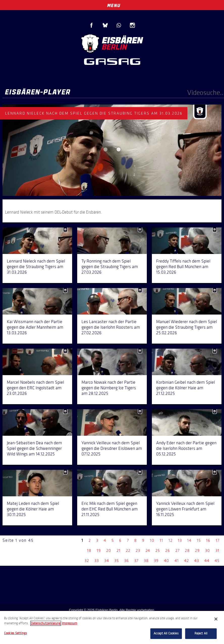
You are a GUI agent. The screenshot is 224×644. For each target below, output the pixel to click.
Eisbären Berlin (112, 43)
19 (99, 550)
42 (187, 561)
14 (189, 540)
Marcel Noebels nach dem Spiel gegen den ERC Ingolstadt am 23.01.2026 (35, 388)
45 (217, 561)
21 (119, 550)
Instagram (132, 25)
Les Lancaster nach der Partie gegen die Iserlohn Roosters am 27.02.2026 (111, 327)
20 (109, 550)
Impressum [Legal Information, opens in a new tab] (69, 623)
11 (161, 540)
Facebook (92, 25)
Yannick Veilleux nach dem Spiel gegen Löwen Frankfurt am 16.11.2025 (185, 509)
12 (171, 540)
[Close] (216, 619)
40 (167, 561)
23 (138, 550)
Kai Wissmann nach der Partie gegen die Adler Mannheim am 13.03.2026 (35, 327)
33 (97, 561)
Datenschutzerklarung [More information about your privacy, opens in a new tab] (46, 623)
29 (197, 550)
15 (199, 540)
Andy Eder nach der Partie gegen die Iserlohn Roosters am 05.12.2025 (186, 448)
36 (127, 561)
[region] (112, 627)
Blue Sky (105, 25)
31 (217, 550)
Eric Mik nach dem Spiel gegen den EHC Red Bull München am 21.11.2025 (110, 509)
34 (107, 561)
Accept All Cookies (166, 633)
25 (158, 550)
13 (180, 540)
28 (187, 550)
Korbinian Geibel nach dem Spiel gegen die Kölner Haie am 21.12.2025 (186, 388)
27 (177, 550)
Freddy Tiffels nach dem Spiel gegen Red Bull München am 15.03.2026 (183, 267)
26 (168, 550)
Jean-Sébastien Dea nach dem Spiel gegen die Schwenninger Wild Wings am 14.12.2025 (34, 448)
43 (197, 561)
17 (218, 540)
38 (146, 561)
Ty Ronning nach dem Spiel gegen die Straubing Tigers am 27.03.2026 (110, 267)
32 (87, 561)
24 (148, 550)
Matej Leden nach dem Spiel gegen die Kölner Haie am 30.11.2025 (33, 509)
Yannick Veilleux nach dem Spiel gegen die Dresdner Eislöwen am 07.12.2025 (112, 448)
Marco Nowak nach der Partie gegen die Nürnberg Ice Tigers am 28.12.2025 (109, 388)
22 (128, 550)
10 (152, 540)
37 (136, 561)
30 (208, 550)
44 (207, 561)
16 (208, 540)
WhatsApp (119, 25)
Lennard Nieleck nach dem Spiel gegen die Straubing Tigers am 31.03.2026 (36, 267)
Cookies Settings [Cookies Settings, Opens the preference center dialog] (16, 633)
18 (89, 550)
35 (117, 561)
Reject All (201, 633)
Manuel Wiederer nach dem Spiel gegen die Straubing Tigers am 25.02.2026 (187, 327)
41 (177, 561)
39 (156, 561)
